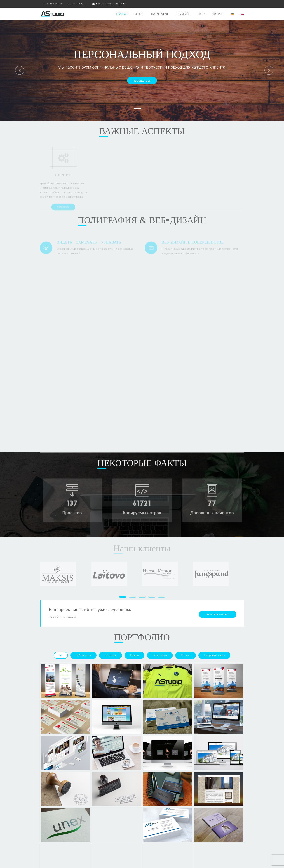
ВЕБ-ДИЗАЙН (183, 14)
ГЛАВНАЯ (122, 14)
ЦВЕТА (201, 14)
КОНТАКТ (218, 14)
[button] (17, 69)
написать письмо (218, 474)
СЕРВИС (139, 14)
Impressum (222, 854)
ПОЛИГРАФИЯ (159, 14)
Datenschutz (237, 854)
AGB (212, 854)
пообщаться (142, 80)
